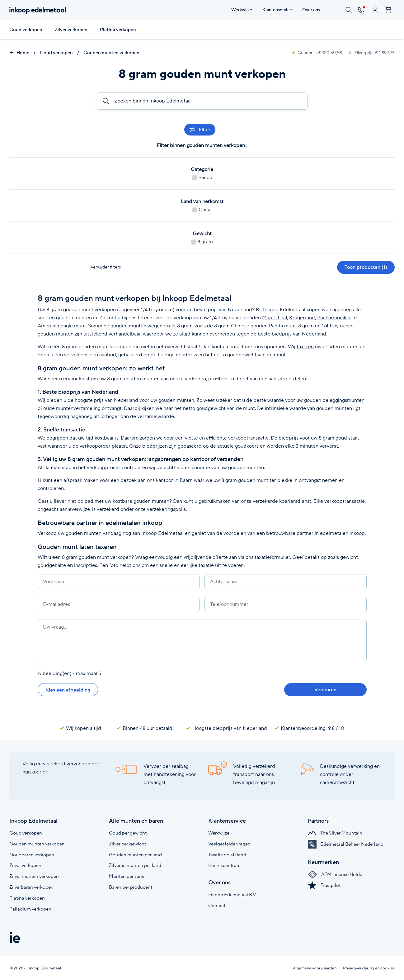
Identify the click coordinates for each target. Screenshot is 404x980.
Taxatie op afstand (227, 855)
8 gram (202, 242)
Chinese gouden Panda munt (263, 326)
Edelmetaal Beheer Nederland (346, 844)
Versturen (325, 690)
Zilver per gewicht (127, 844)
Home (19, 53)
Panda (202, 177)
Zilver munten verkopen (34, 876)
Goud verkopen (26, 30)
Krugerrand (302, 318)
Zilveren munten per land (135, 865)
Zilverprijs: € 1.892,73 (372, 53)
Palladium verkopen (30, 909)
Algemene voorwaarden (315, 968)
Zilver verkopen (71, 30)
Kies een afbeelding (68, 690)
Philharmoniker (334, 318)
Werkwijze (219, 833)
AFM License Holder (336, 874)
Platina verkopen (118, 30)
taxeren (305, 347)
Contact (217, 905)
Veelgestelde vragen (229, 844)
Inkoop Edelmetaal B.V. (232, 894)
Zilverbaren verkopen (31, 887)
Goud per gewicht (128, 833)
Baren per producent (131, 887)
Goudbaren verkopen (32, 855)
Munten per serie (127, 876)
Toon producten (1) (366, 267)
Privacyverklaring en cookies (369, 968)
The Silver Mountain (335, 833)
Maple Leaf (275, 318)
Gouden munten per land (135, 855)
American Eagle (55, 326)
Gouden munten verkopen (111, 53)
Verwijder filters (106, 267)
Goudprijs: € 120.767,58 (318, 53)
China (202, 209)
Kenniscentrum (224, 865)
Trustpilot (324, 885)
